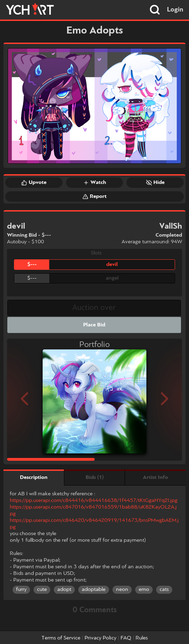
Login (175, 10)
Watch (95, 183)
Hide (155, 183)
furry (21, 590)
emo (144, 590)
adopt (64, 590)
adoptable (94, 590)
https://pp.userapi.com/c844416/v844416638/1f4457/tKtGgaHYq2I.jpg (94, 501)
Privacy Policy (100, 638)
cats (164, 590)
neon (122, 590)
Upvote (34, 183)
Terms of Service (61, 638)
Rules (142, 638)
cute (42, 590)
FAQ (126, 638)
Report (94, 197)
